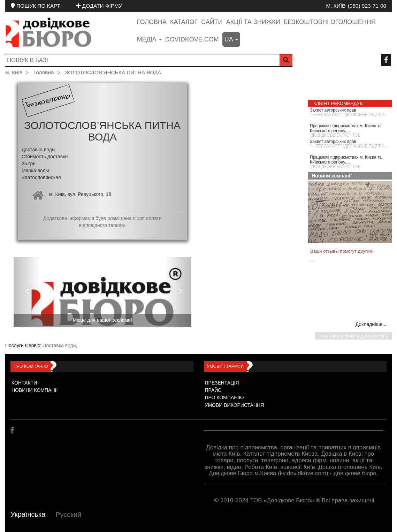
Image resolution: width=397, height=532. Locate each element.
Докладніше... (371, 324)
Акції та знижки (253, 22)
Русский (68, 515)
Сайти (212, 22)
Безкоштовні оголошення (330, 22)
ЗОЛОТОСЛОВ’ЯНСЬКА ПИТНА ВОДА (113, 72)
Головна (152, 22)
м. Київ (336, 6)
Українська (28, 514)
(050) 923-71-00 (367, 6)
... (312, 260)
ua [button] (231, 39)
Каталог (184, 22)
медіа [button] (149, 39)
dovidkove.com (192, 39)
